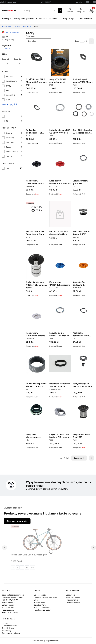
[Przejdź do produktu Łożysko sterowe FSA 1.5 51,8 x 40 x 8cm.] (60, 107)
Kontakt (5, 623)
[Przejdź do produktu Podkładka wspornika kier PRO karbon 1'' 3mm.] (37, 364)
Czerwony (10, 138)
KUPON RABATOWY (10, 600)
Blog (36, 600)
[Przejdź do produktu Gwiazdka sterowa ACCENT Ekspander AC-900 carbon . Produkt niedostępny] (37, 265)
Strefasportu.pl (7, 26)
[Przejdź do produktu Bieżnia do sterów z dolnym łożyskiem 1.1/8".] (60, 214)
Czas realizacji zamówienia (13, 595)
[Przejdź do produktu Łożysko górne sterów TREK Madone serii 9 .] (60, 310)
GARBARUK (11, 95)
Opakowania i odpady (11, 633)
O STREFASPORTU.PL (11, 626)
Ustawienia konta (73, 602)
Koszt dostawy (8, 610)
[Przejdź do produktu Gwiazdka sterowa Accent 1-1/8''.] (83, 212)
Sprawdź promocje (17, 521)
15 (7, 121)
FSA (8, 90)
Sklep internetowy (45, 641)
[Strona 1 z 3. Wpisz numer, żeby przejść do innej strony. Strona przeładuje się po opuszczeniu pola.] (82, 41)
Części (18, 26)
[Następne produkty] (79, 458)
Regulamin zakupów (42, 610)
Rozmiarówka (39, 602)
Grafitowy (10, 142)
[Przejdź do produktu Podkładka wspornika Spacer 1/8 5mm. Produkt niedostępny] (60, 364)
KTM (8, 100)
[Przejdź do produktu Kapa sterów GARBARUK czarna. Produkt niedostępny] (37, 164)
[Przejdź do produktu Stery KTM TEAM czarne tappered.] (60, 62)
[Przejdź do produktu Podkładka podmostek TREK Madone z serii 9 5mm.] (83, 310)
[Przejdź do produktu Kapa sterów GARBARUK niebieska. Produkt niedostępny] (60, 265)
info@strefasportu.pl (8, 2)
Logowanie (70, 595)
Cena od (5, 59)
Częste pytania (40, 605)
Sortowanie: (31, 36)
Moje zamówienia (73, 597)
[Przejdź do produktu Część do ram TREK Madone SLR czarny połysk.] (37, 57)
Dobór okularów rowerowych (46, 597)
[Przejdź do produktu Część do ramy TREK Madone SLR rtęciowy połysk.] (60, 412)
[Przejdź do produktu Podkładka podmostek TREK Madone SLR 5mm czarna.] (37, 107)
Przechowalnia (72, 600)
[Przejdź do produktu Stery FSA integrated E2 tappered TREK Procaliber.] (83, 110)
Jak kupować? (40, 595)
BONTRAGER (11, 81)
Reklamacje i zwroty (10, 612)
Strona (77, 41)
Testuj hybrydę (8, 628)
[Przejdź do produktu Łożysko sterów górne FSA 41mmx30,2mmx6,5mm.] (83, 158)
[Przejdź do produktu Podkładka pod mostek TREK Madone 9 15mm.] (83, 57)
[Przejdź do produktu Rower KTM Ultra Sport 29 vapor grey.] (42, 538)
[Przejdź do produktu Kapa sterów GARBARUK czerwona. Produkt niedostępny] (60, 164)
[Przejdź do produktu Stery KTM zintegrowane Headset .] (37, 410)
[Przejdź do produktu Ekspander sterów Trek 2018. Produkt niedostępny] (83, 412)
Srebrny (9, 156)
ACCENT (10, 77)
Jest (8, 168)
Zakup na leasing (9, 602)
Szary (8, 147)
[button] (60, 11)
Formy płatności (8, 607)
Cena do (17, 59)
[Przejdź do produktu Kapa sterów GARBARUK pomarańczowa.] (83, 265)
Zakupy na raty (8, 605)
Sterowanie (27, 26)
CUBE (8, 86)
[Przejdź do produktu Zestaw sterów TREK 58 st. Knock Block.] (37, 209)
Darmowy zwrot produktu (12, 597)
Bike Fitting (7, 631)
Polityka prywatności (42, 607)
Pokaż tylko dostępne (11, 32)
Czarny (9, 133)
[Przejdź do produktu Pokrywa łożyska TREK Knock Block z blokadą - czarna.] (83, 361)
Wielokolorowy (12, 152)
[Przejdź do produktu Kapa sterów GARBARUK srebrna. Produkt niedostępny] (37, 316)
